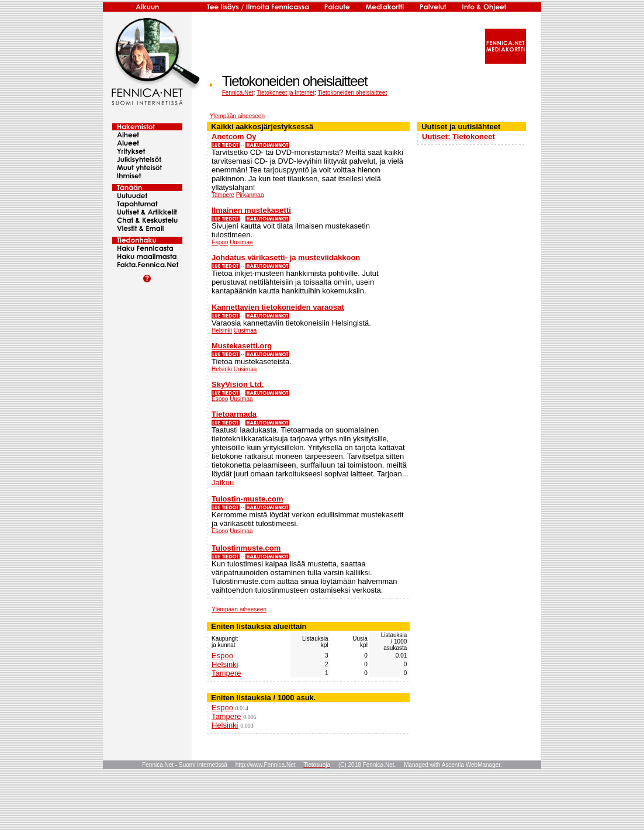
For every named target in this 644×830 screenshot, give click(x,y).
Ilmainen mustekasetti (251, 210)
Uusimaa (241, 242)
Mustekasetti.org (242, 346)
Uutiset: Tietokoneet (458, 136)
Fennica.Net (238, 93)
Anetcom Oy (234, 136)
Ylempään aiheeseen (237, 116)
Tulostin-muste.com (247, 499)
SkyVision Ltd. (238, 384)
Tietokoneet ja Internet (285, 93)
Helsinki (222, 331)
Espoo (220, 242)
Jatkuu (223, 483)
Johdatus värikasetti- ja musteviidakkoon (286, 257)
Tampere (223, 195)
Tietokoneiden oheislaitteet (353, 93)
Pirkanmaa (250, 195)
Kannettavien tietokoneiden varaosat (278, 307)
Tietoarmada (234, 414)
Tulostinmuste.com (246, 548)
